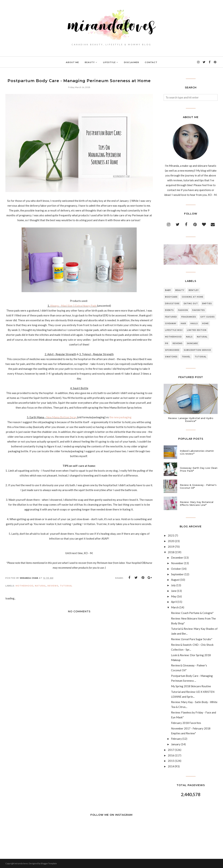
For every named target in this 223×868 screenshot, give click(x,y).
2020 (171, 541)
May (174, 596)
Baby (168, 290)
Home (205, 324)
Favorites (199, 310)
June (174, 591)
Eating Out (191, 304)
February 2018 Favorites (186, 723)
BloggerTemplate (49, 863)
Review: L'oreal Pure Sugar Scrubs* (192, 639)
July (173, 585)
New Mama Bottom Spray (61, 417)
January (176, 744)
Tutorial (66, 586)
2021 (171, 535)
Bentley (194, 290)
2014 (171, 766)
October (176, 569)
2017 (171, 750)
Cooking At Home (193, 297)
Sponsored (172, 350)
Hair (183, 324)
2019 (171, 547)
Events (169, 310)
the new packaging (120, 417)
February (176, 739)
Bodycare (171, 297)
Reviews (53, 586)
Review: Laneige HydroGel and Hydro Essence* (191, 420)
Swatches (171, 357)
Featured (171, 317)
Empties (207, 304)
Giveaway (171, 324)
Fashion (183, 310)
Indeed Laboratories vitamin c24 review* (197, 452)
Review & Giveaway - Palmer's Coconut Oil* (198, 486)
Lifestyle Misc (174, 330)
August (175, 580)
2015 (171, 761)
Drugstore (172, 304)
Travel (186, 357)
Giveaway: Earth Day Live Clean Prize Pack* (199, 469)
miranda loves (21, 863)
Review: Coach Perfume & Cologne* (192, 613)
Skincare (192, 343)
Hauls (194, 324)
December (177, 558)
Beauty (180, 290)
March (175, 607)
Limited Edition (197, 330)
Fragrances (189, 317)
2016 (171, 755)
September (177, 574)
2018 (171, 552)
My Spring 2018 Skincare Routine (191, 686)
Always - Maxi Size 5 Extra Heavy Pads (73, 306)
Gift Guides (208, 317)
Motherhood (25, 586)
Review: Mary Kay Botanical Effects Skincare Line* (197, 503)
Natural (40, 586)
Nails (189, 337)
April (174, 602)
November (177, 563)
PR (167, 343)
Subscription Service (197, 350)
